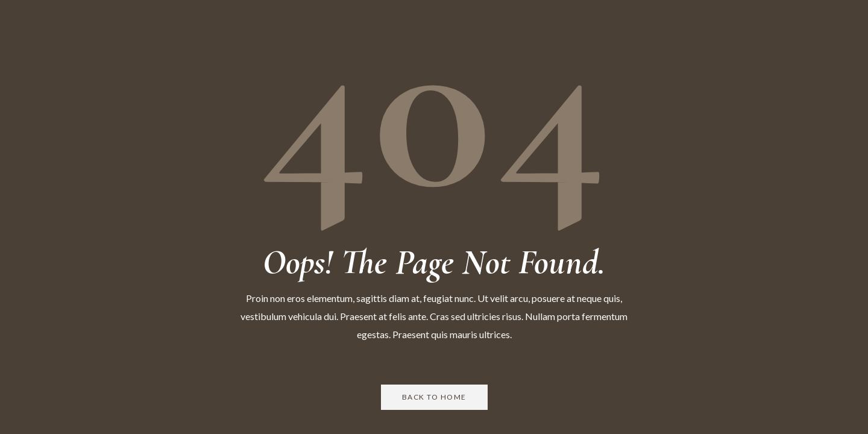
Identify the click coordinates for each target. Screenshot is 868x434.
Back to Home (434, 397)
